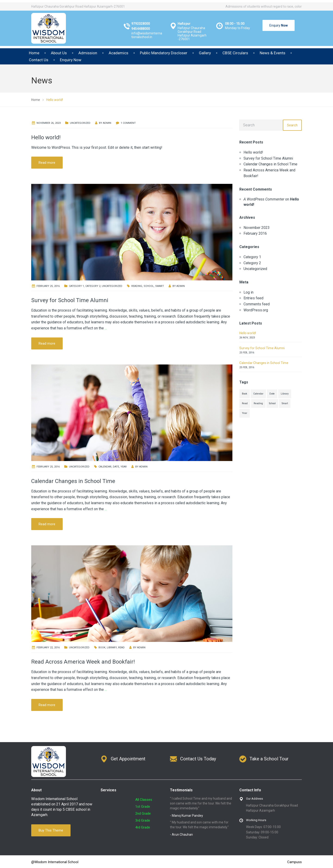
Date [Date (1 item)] (272, 394)
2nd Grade (143, 813)
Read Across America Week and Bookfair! (83, 662)
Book (102, 648)
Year (124, 467)
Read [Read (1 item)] (245, 403)
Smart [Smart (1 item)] (285, 403)
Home (34, 53)
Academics (119, 53)
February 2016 (255, 233)
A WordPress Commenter (264, 199)
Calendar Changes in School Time (73, 481)
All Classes (144, 800)
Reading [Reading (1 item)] (258, 403)
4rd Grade (143, 827)
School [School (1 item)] (272, 403)
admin (107, 123)
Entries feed (253, 298)
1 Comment (128, 123)
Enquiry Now (71, 60)
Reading (137, 286)
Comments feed (257, 304)
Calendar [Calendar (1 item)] (258, 394)
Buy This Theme (51, 830)
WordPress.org (256, 310)
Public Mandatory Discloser (164, 53)
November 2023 (257, 228)
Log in (248, 292)
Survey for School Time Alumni (70, 300)
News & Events (273, 53)
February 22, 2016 (48, 648)
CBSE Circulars (235, 53)
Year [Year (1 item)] (245, 413)
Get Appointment (128, 759)
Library (112, 648)
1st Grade (143, 807)
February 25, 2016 (48, 286)
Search (292, 125)
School (149, 286)
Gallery (205, 53)
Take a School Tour (269, 759)
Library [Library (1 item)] (285, 394)
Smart (160, 286)
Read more (47, 163)
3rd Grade (143, 820)
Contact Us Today (198, 759)
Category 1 (76, 286)
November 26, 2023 (49, 123)
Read (121, 648)
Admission (88, 53)
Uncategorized (80, 123)
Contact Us (39, 60)
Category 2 (93, 286)
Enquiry (279, 25)
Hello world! (46, 137)
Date (116, 467)
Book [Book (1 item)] (245, 394)
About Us (59, 53)
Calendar (105, 467)
